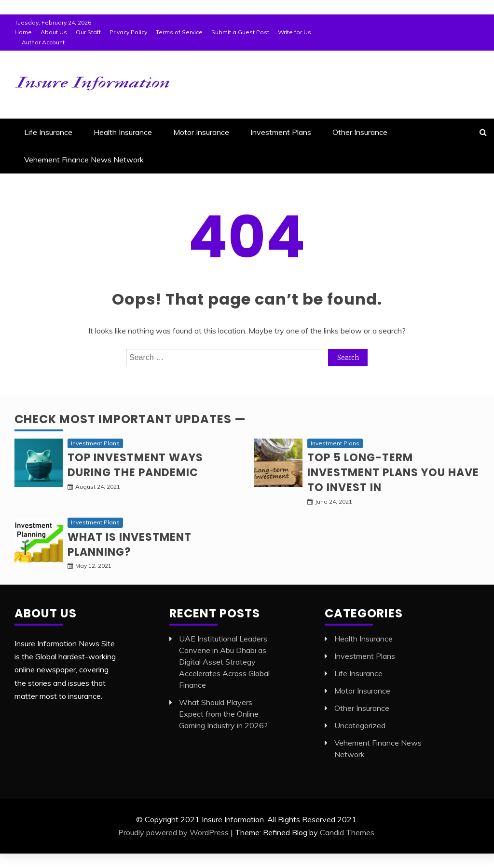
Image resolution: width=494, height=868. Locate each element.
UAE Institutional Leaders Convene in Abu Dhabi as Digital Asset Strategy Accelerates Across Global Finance (224, 662)
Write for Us (295, 32)
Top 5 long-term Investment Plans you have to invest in (393, 473)
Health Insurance (123, 132)
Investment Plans (281, 132)
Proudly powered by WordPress (173, 832)
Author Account (43, 42)
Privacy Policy (128, 32)
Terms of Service (179, 32)
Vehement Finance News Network (84, 160)
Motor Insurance (201, 132)
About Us (54, 32)
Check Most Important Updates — (130, 419)
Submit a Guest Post (240, 32)
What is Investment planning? (130, 545)
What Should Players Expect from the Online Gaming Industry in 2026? (223, 714)
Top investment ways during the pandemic (135, 465)
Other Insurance (360, 132)
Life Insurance (48, 132)
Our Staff (88, 32)
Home (23, 32)
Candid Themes (347, 832)
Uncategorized (360, 725)
